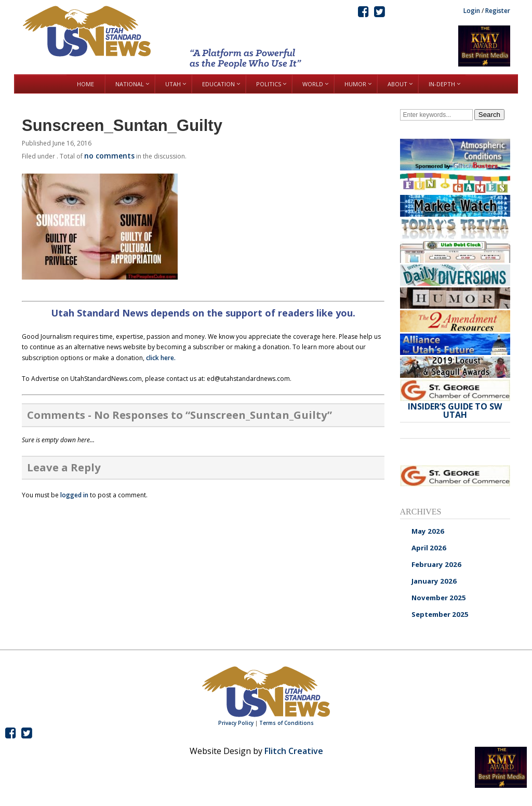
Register (498, 11)
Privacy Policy (236, 723)
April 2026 (429, 548)
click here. (161, 358)
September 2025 (440, 614)
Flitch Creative (294, 751)
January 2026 (434, 581)
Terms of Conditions (287, 723)
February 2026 (436, 564)
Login (472, 11)
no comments (109, 156)
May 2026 (428, 531)
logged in (74, 495)
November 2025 (439, 598)
